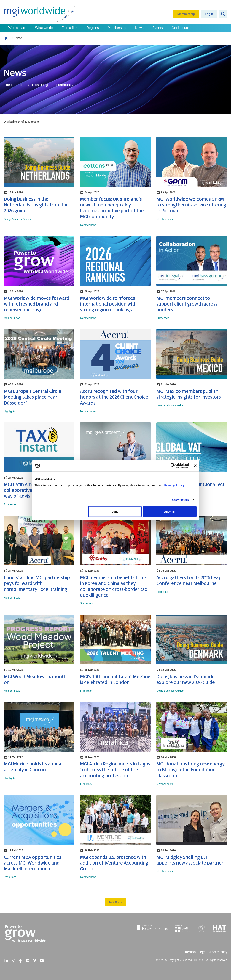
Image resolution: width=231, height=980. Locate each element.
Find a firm (70, 28)
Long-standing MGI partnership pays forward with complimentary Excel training (37, 583)
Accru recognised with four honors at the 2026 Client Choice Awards (114, 397)
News (139, 28)
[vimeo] (35, 961)
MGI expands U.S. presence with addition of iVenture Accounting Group (114, 863)
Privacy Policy (175, 485)
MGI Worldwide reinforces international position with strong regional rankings (108, 304)
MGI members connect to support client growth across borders (187, 304)
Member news (88, 225)
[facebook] (20, 961)
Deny (115, 511)
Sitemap (190, 952)
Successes (163, 318)
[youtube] (42, 961)
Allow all (170, 511)
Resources (10, 877)
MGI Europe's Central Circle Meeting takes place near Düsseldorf (33, 397)
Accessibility (218, 952)
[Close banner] (195, 466)
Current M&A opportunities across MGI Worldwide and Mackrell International (33, 863)
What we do (44, 28)
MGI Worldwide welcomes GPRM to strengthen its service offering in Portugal (191, 205)
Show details (181, 500)
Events (158, 28)
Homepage (6, 38)
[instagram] (13, 961)
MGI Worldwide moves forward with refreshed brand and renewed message (37, 304)
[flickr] (28, 961)
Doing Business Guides (17, 219)
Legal (203, 952)
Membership (186, 14)
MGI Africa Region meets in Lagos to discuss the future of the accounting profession (115, 770)
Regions (93, 28)
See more (115, 902)
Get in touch (181, 28)
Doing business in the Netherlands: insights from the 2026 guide (36, 205)
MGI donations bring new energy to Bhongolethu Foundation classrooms (191, 770)
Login (209, 14)
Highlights (10, 411)
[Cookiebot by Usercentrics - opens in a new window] (173, 466)
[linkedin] (6, 961)
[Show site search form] (223, 14)
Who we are (17, 28)
